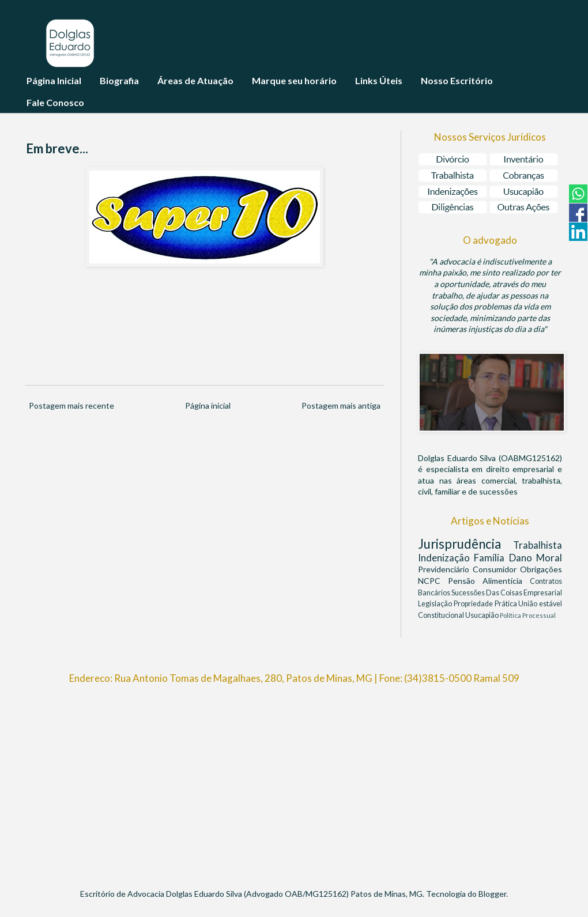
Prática (507, 604)
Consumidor (496, 569)
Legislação (436, 604)
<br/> (294, 781)
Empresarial (543, 593)
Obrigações (541, 569)
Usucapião (483, 615)
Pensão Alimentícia (489, 581)
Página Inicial (54, 80)
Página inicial (208, 405)
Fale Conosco (55, 102)
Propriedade (474, 604)
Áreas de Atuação (195, 80)
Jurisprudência (465, 544)
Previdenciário (445, 569)
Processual (539, 615)
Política (511, 615)
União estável (540, 604)
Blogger (492, 894)
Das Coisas (505, 593)
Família (491, 558)
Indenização (446, 558)
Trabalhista (538, 545)
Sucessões (469, 593)
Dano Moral (536, 558)
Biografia (119, 80)
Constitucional (442, 615)
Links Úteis (379, 80)
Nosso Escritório (457, 80)
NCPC (433, 581)
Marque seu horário (294, 80)
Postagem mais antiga (341, 405)
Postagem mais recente (71, 405)
